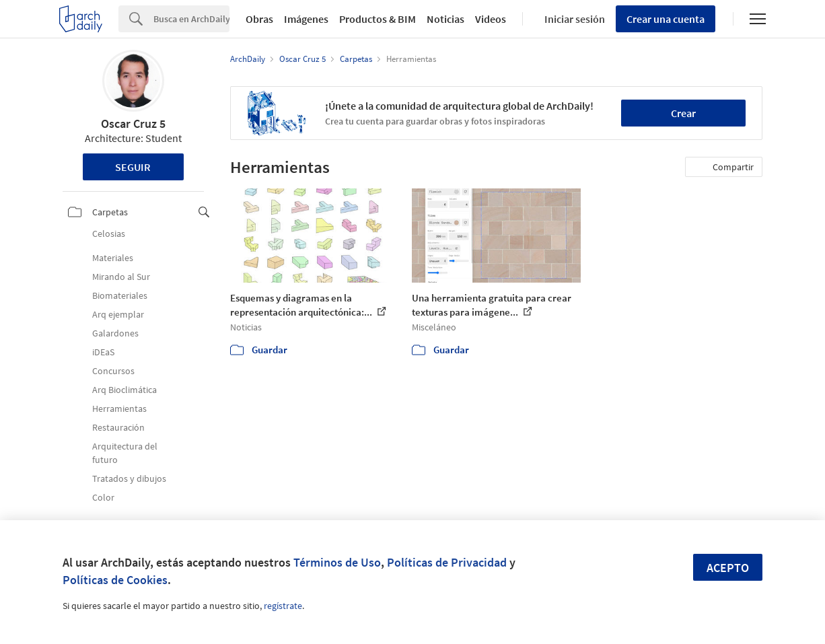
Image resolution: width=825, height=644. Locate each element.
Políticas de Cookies (115, 580)
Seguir (133, 167)
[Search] (191, 19)
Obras (259, 19)
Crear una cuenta (666, 19)
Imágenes (306, 19)
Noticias (445, 19)
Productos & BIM (378, 19)
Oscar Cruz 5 (133, 123)
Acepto (728, 568)
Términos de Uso (337, 562)
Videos (491, 19)
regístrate (283, 606)
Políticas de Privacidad (447, 562)
